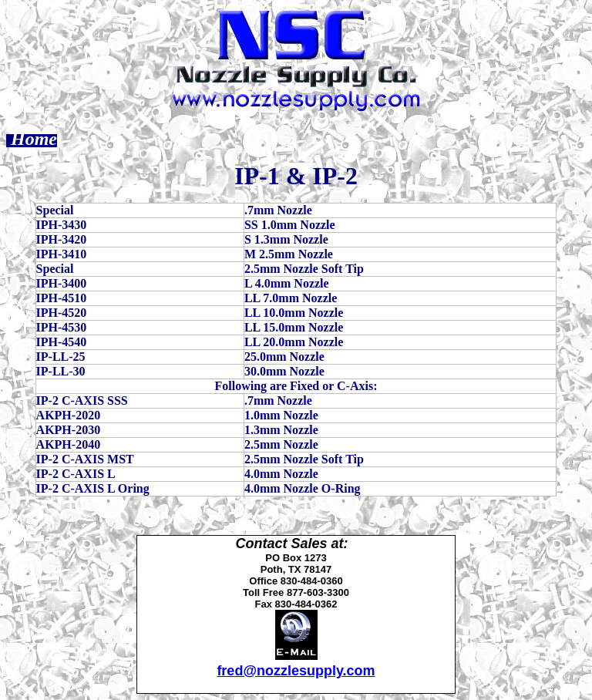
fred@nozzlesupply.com (296, 671)
